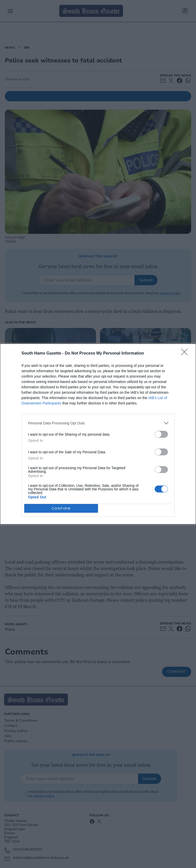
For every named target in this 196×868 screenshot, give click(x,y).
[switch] (161, 434)
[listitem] (98, 423)
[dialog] (98, 434)
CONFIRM (61, 508)
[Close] (186, 354)
